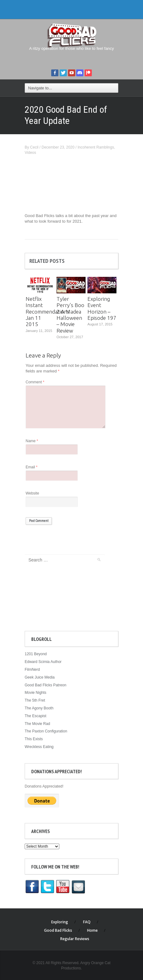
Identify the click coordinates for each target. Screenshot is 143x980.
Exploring (60, 922)
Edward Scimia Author (43, 662)
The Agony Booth (39, 708)
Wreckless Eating (39, 747)
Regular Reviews (75, 939)
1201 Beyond (36, 654)
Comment (35, 382)
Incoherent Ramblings (96, 147)
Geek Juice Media (40, 677)
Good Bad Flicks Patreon (45, 685)
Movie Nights (35, 693)
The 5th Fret (35, 700)
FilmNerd (32, 670)
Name (32, 441)
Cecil (34, 147)
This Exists (34, 739)
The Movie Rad (37, 724)
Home (92, 930)
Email (32, 467)
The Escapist (35, 716)
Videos (30, 153)
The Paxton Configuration (46, 731)
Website (32, 493)
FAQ (87, 922)
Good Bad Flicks (58, 930)
